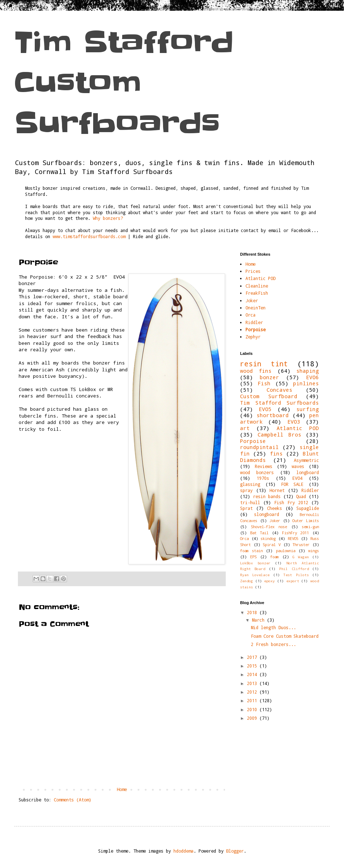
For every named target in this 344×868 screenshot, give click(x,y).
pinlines (306, 383)
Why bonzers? (108, 218)
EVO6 (312, 377)
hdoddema (183, 851)
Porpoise (255, 329)
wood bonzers (257, 472)
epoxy (269, 581)
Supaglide (308, 508)
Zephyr (253, 337)
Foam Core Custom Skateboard (285, 636)
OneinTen (255, 308)
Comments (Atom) (73, 800)
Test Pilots (296, 575)
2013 (253, 683)
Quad (301, 496)
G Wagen (301, 557)
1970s (263, 478)
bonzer (269, 377)
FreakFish (257, 293)
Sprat (246, 508)
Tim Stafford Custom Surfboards (124, 83)
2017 (253, 657)
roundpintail (259, 447)
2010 (253, 709)
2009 (253, 718)
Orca (250, 315)
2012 (253, 692)
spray (246, 490)
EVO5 (265, 409)
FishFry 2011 (296, 533)
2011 (253, 700)
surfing (308, 409)
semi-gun (310, 527)
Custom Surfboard (269, 396)
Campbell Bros (279, 435)
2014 (253, 674)
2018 (253, 612)
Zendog (247, 581)
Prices (253, 271)
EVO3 (294, 422)
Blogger (235, 851)
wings (314, 551)
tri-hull (250, 502)
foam (274, 557)
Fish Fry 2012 (291, 502)
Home (122, 789)
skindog (268, 539)
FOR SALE (292, 484)
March (259, 620)
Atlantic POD (261, 278)
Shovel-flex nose (269, 527)
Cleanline (257, 286)
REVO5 (293, 539)
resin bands (267, 496)
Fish (264, 383)
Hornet (277, 490)
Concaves (279, 390)
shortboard (273, 415)
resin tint (264, 364)
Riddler (254, 322)
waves (298, 466)
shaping (308, 371)
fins (276, 454)
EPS (253, 557)
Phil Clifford (294, 569)
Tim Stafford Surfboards (279, 403)
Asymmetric (306, 460)
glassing (250, 484)
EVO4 (297, 478)
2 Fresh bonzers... (273, 644)
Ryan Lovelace (255, 575)
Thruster (301, 545)
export (293, 581)
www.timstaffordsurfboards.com (89, 236)
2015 (253, 666)
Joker (252, 300)
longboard (308, 472)
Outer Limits (306, 521)
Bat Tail (259, 533)
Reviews (264, 466)
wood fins (256, 371)
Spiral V (272, 545)
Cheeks (274, 508)
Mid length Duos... (273, 627)
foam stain (251, 551)
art (245, 428)
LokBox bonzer (255, 563)
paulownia (286, 551)
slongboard (267, 514)
